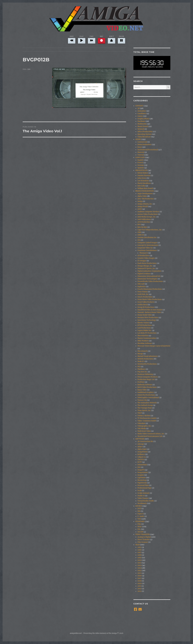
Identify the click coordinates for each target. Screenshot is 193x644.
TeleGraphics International (148, 398)
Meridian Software (145, 343)
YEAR (137, 545)
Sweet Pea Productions (146, 395)
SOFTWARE (140, 439)
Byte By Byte (142, 227)
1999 (140, 583)
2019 (139, 589)
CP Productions (143, 256)
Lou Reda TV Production (147, 333)
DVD (139, 509)
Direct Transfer (144, 540)
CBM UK (141, 235)
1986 (139, 550)
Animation (142, 111)
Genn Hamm (143, 292)
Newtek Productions (145, 359)
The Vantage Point (145, 408)
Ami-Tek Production (146, 199)
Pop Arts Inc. (142, 372)
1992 (139, 565)
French (140, 163)
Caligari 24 (142, 457)
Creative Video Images (146, 258)
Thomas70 (144, 253)
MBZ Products (143, 341)
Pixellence (141, 369)
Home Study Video (145, 315)
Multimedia (142, 124)
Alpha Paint (142, 449)
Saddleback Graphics (146, 392)
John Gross (142, 178)
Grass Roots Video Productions (150, 299)
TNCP (140, 413)
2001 (139, 586)
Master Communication (147, 338)
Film (139, 524)
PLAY (82, 39)
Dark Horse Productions (147, 263)
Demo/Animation (144, 145)
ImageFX (141, 470)
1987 (139, 552)
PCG (139, 367)
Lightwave (142, 478)
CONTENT (139, 106)
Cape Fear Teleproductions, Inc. (150, 230)
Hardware (141, 121)
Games (140, 116)
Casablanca (142, 114)
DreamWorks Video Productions (150, 281)
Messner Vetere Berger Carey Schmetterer (154, 346)
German (141, 165)
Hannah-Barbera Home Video (149, 312)
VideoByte (141, 423)
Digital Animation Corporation (149, 271)
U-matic (141, 516)
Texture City (142, 400)
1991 (139, 563)
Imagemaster (143, 472)
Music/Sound (143, 126)
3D (139, 108)
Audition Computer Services (148, 212)
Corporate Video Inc (145, 248)
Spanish (141, 168)
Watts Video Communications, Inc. (151, 434)
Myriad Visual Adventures (148, 356)
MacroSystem (143, 336)
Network (141, 129)
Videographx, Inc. (144, 426)
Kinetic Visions (143, 323)
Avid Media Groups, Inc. (147, 217)
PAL (139, 529)
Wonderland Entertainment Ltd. (150, 436)
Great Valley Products (146, 302)
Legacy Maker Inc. (145, 330)
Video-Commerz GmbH (147, 421)
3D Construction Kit (145, 441)
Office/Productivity (145, 132)
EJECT (112, 39)
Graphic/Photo (143, 119)
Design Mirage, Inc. (145, 266)
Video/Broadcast (144, 137)
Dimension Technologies (147, 279)
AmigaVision (143, 452)
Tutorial (141, 155)
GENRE (138, 139)
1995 (139, 573)
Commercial (142, 142)
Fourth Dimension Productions (150, 289)
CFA (139, 240)
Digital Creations (144, 274)
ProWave (141, 382)
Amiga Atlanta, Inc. (145, 204)
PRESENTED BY (141, 170)
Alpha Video (142, 196)
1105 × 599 (26, 69)
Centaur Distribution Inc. (147, 237)
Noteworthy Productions (147, 364)
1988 (139, 555)
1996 (140, 576)
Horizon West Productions (148, 318)
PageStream (142, 483)
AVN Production (144, 222)
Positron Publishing (145, 374)
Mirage (140, 354)
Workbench (142, 503)
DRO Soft (141, 284)
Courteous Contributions (147, 250)
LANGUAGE (140, 157)
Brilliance (141, 454)
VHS (139, 519)
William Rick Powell (145, 188)
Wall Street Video (144, 431)
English (141, 160)
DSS (139, 467)
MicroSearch (143, 351)
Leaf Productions (144, 328)
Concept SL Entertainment (148, 245)
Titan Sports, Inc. (144, 410)
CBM (139, 232)
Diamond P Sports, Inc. (146, 268)
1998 (139, 581)
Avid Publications (144, 219)
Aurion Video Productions (148, 214)
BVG (139, 225)
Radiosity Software (145, 385)
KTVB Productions (145, 325)
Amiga (140, 201)
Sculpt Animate (143, 493)
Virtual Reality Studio (146, 501)
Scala (140, 490)
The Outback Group (145, 405)
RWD (72, 39)
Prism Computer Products (148, 377)
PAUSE (121, 39)
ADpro (140, 447)
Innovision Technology (147, 320)
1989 (139, 558)
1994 (139, 571)
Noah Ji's (141, 361)
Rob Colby (141, 186)
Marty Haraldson (144, 183)
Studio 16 (141, 496)
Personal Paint (143, 485)
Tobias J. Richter (144, 416)
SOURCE (139, 506)
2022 (139, 591)
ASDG (140, 209)
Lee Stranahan (143, 181)
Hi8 (139, 511)
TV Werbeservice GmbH (147, 418)
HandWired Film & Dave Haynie (150, 310)
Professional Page (144, 488)
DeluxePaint (142, 465)
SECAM (140, 532)
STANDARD (140, 521)
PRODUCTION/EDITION (145, 191)
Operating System (144, 134)
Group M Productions (146, 307)
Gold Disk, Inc (143, 294)
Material (141, 152)
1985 (139, 547)
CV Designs (142, 261)
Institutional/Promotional (148, 150)
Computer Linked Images (147, 243)
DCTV (140, 462)
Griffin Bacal (142, 305)
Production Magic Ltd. (146, 379)
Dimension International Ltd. (149, 276)
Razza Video (142, 390)
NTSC (140, 527)
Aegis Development (145, 194)
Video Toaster (143, 498)
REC (102, 39)
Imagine (141, 475)
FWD (92, 39)
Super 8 (140, 514)
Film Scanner (143, 542)
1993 (139, 568)
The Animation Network (147, 403)
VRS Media (142, 429)
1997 (139, 578)
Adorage (141, 444)
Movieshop (142, 480)
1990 (139, 560)
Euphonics (142, 287)
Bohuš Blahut (143, 173)
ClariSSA (141, 460)
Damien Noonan (144, 176)
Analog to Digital (144, 537)
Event (140, 147)
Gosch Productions (145, 297)
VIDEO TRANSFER (142, 534)
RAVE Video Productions (147, 387)
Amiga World (143, 206)
